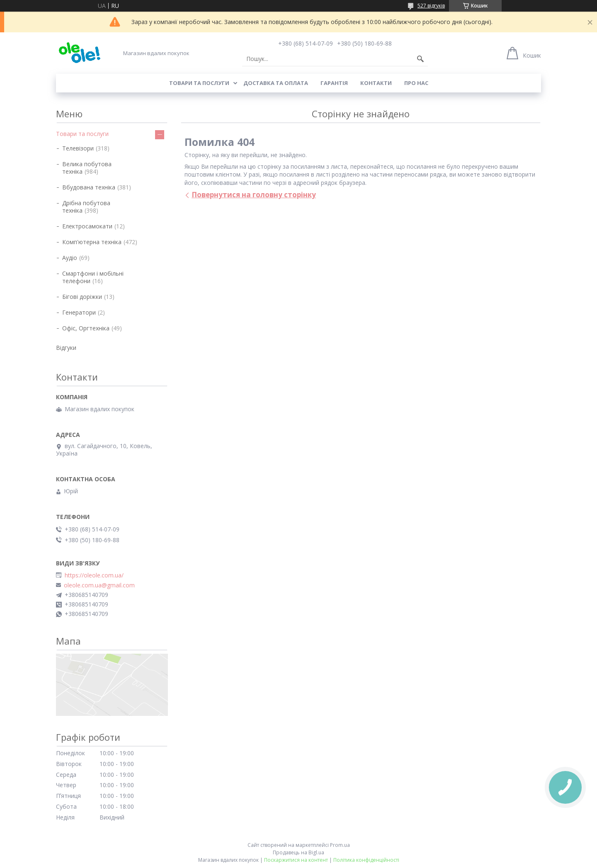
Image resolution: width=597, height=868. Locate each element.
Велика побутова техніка (87, 168)
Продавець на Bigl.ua (298, 852)
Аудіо (70, 258)
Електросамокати (87, 226)
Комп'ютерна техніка (92, 242)
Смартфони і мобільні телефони (93, 277)
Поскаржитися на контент (296, 860)
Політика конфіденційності (366, 860)
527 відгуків (431, 6)
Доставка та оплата (276, 83)
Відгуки (66, 348)
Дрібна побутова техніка (86, 207)
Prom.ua (340, 845)
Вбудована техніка (89, 187)
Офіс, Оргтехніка (86, 328)
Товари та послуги (199, 83)
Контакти (376, 83)
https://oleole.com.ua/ (94, 575)
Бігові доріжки (82, 297)
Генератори (79, 312)
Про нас (416, 83)
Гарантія (334, 83)
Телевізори (78, 148)
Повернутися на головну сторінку (254, 195)
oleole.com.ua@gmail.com (99, 585)
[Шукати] (420, 59)
